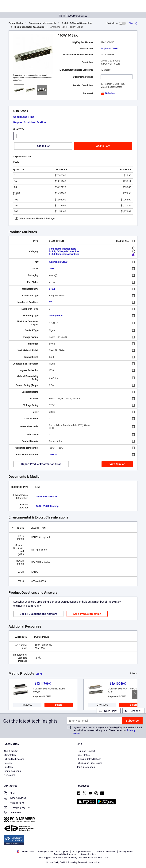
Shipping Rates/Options (89, 759)
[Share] (133, 23)
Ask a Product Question (87, 614)
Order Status (83, 755)
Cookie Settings (89, 854)
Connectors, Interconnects (42, 23)
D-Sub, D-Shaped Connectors (77, 23)
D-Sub (52, 289)
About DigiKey (11, 751)
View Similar (117, 464)
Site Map (8, 767)
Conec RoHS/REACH (46, 497)
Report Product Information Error (41, 464)
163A (52, 269)
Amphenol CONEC (110, 49)
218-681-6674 (14, 803)
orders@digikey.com (17, 808)
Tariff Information (86, 767)
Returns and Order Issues (90, 763)
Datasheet (108, 93)
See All (39, 674)
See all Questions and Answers (38, 614)
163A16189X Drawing (47, 506)
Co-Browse (12, 813)
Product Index (16, 23)
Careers (8, 763)
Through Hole (56, 316)
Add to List (43, 146)
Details (59, 705)
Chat (9, 793)
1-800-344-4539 (15, 799)
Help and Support (86, 751)
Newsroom (9, 775)
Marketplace (10, 755)
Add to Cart (103, 146)
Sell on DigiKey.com (14, 759)
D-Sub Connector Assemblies (29, 27)
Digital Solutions (12, 771)
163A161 (54, 455)
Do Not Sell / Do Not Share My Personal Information (73, 862)
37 (50, 302)
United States (25, 852)
